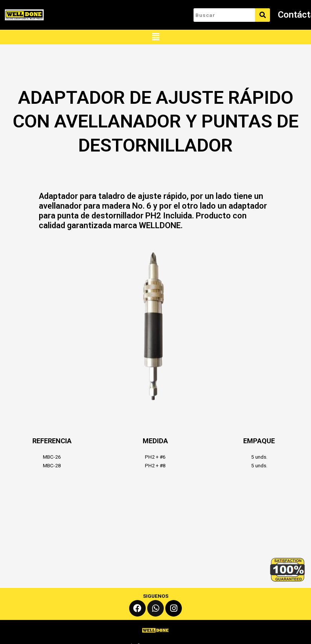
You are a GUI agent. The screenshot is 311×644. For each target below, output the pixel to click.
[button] (155, 37)
